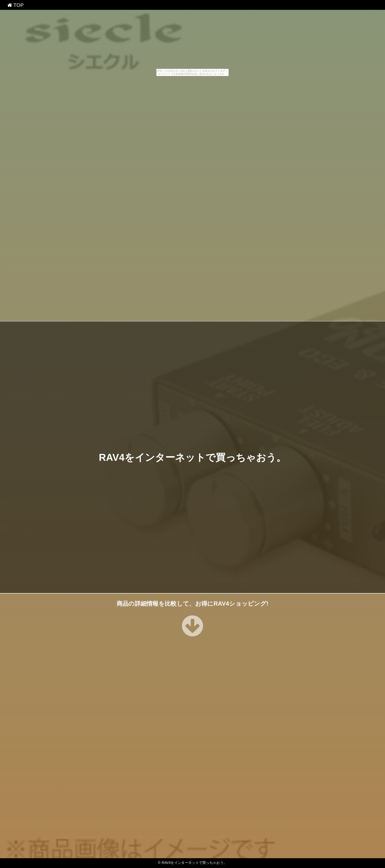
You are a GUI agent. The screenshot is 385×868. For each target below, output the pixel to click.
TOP (16, 5)
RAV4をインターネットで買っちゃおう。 (192, 457)
